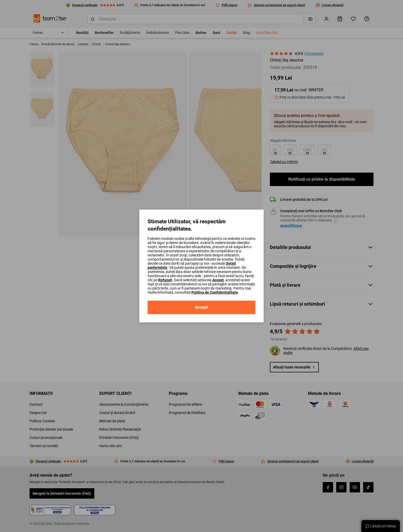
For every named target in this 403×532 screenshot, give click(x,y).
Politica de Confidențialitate (215, 292)
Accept (218, 280)
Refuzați (165, 280)
